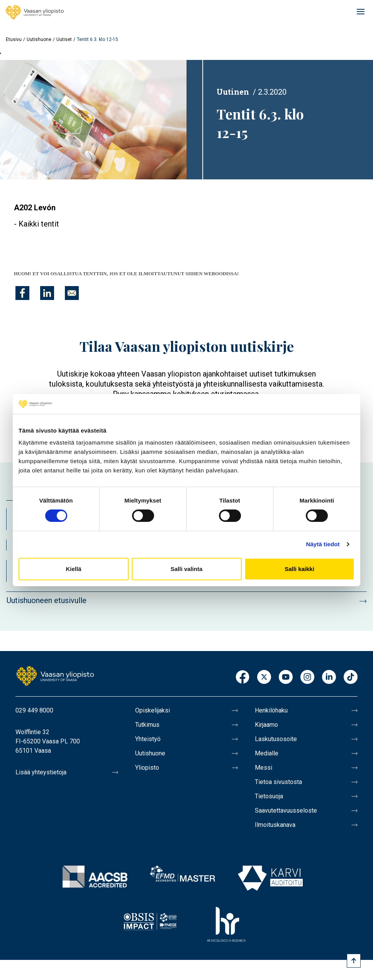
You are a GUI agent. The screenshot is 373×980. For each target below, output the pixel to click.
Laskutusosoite (276, 739)
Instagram (307, 677)
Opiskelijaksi (153, 710)
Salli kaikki (299, 569)
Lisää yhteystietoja (41, 772)
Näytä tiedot (323, 544)
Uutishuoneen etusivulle (47, 600)
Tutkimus (147, 725)
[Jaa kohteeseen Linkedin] (47, 293)
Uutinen (233, 92)
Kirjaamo (266, 725)
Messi (264, 768)
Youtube (286, 677)
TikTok (351, 677)
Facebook (242, 677)
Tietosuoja (269, 796)
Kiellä (73, 569)
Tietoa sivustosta (278, 782)
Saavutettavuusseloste (286, 810)
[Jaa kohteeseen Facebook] (22, 293)
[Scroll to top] (354, 961)
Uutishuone (39, 39)
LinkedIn (329, 677)
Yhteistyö (148, 739)
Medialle (267, 753)
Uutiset (64, 39)
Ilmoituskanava (275, 825)
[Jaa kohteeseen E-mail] (72, 293)
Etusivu (14, 39)
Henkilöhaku (271, 710)
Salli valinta (187, 569)
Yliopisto (147, 768)
